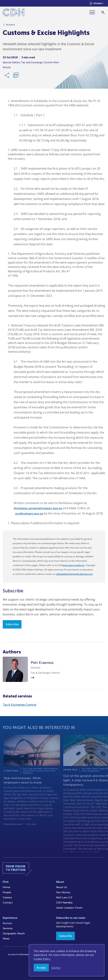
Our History (63, 892)
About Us (62, 887)
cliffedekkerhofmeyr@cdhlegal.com (74, 574)
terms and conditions (73, 565)
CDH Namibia (64, 903)
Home (6, 887)
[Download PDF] (16, 77)
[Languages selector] (97, 3)
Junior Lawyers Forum (69, 908)
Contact (8, 903)
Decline (56, 968)
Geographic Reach (14, 933)
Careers (7, 897)
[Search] (103, 12)
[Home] (14, 13)
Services (8, 928)
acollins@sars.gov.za (29, 513)
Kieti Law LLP (64, 897)
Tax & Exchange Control (19, 705)
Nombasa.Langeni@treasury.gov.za (38, 508)
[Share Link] (7, 77)
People (7, 892)
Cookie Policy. (42, 959)
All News (10, 26)
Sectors (7, 923)
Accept (41, 968)
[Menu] (94, 12)
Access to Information (20, 954)
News (6, 939)
